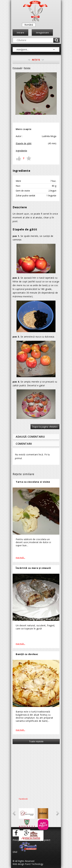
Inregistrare (42, 32)
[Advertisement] (36, 770)
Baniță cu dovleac (27, 654)
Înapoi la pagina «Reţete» (45, 427)
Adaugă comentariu (30, 437)
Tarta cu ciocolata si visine (33, 482)
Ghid (15, 852)
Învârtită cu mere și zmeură (33, 568)
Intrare (20, 32)
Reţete (27, 68)
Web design (18, 864)
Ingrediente (21, 151)
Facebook (23, 799)
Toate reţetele (36, 741)
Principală (17, 68)
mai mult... (20, 558)
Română (29, 25)
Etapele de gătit (24, 143)
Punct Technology (34, 864)
